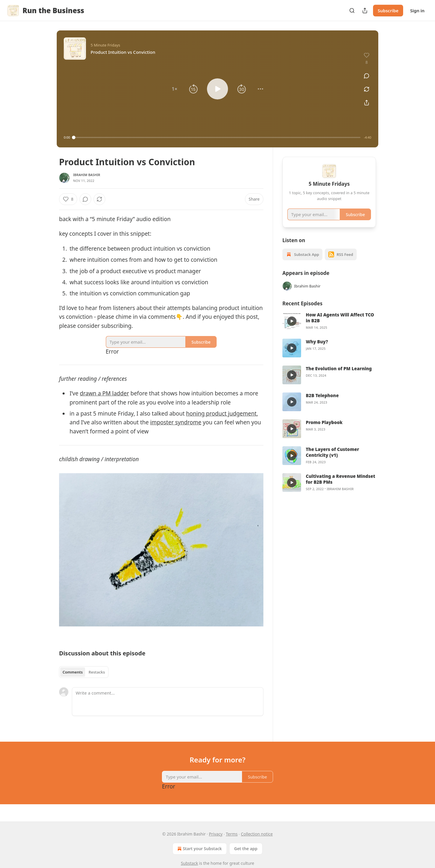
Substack (190, 863)
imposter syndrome (176, 422)
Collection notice (257, 834)
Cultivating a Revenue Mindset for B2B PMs (340, 487)
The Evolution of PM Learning (339, 376)
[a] (292, 329)
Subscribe (388, 11)
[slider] (217, 137)
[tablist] (84, 672)
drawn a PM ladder (104, 393)
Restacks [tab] (97, 672)
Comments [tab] (73, 672)
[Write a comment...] (168, 702)
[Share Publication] (365, 11)
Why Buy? (317, 349)
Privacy (216, 834)
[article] (329, 329)
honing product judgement (221, 414)
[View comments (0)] (365, 73)
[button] (175, 89)
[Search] (352, 11)
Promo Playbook (324, 430)
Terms (232, 834)
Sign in (417, 11)
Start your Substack (199, 849)
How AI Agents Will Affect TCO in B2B (340, 325)
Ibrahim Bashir (87, 175)
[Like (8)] (68, 199)
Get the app (246, 849)
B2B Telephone (322, 403)
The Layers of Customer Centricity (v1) (332, 460)
